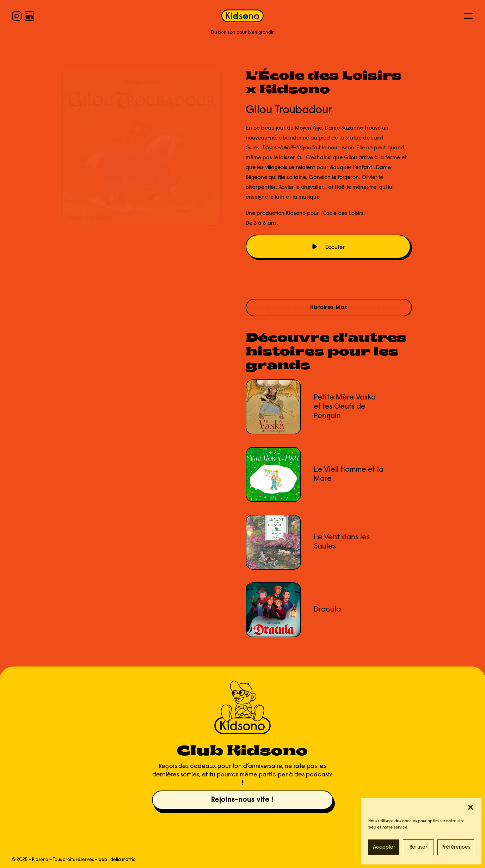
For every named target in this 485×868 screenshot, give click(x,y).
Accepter (384, 847)
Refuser (418, 847)
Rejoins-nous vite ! (242, 800)
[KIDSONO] (242, 16)
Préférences (456, 847)
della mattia (123, 860)
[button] (471, 807)
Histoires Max (329, 308)
